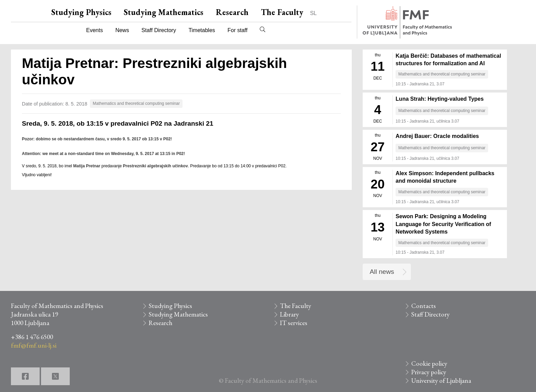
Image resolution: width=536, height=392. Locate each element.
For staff (237, 30)
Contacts (424, 306)
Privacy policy (429, 372)
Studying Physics (81, 12)
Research (232, 12)
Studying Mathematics (164, 12)
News (122, 30)
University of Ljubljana (441, 381)
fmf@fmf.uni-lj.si (34, 345)
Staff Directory (159, 30)
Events (95, 30)
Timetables (202, 30)
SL (313, 13)
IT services (294, 323)
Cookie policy (429, 363)
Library (289, 314)
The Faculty (282, 12)
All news (382, 272)
